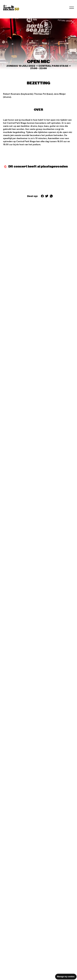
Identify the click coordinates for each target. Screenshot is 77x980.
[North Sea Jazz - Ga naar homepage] (11, 8)
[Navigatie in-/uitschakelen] (72, 8)
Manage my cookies (66, 977)
